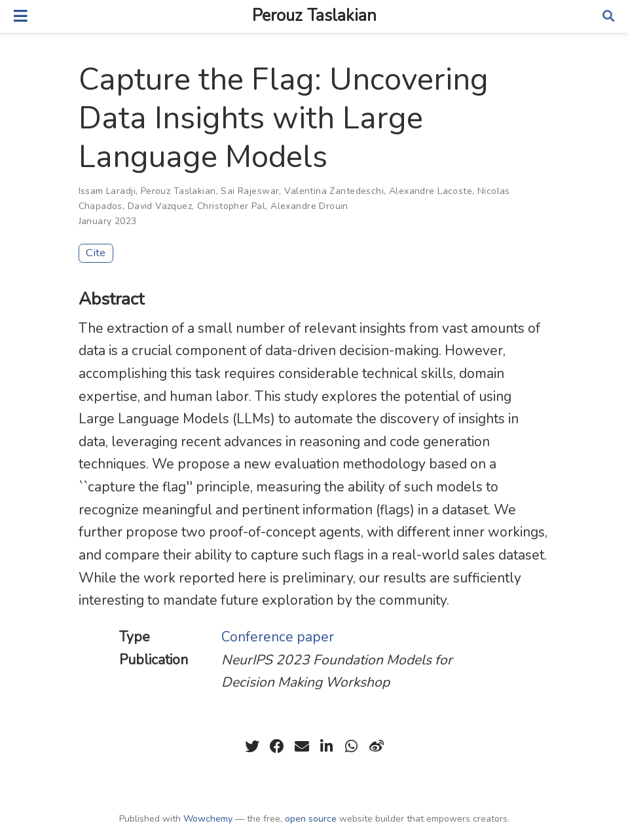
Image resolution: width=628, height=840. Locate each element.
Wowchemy (208, 819)
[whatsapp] (352, 746)
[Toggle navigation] (21, 16)
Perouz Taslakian (314, 16)
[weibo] (377, 746)
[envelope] (302, 746)
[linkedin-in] (327, 746)
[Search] (608, 17)
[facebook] (277, 746)
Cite (96, 253)
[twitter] (252, 746)
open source (311, 819)
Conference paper (278, 637)
